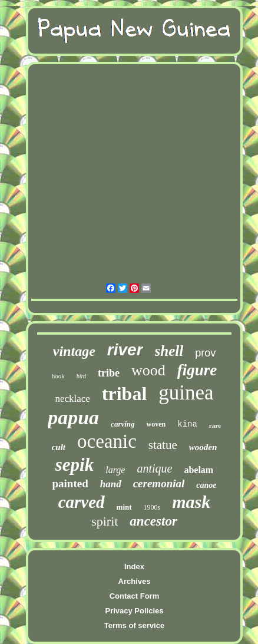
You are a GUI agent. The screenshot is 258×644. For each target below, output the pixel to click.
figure (197, 370)
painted (70, 483)
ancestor (153, 521)
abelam (199, 470)
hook (58, 376)
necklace (72, 399)
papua (73, 417)
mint (124, 507)
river (125, 350)
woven (156, 424)
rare (215, 425)
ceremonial (159, 483)
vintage (74, 351)
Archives (135, 581)
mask (191, 502)
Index (134, 567)
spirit (105, 521)
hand (111, 484)
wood (148, 370)
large (115, 470)
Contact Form (135, 596)
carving (123, 424)
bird (81, 376)
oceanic (107, 441)
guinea (186, 393)
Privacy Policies (134, 611)
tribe (109, 373)
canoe (206, 485)
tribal (124, 394)
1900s (152, 507)
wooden (203, 447)
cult (59, 447)
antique (154, 468)
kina (187, 424)
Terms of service (134, 625)
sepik (75, 465)
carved (82, 502)
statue (163, 445)
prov (205, 353)
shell (169, 351)
